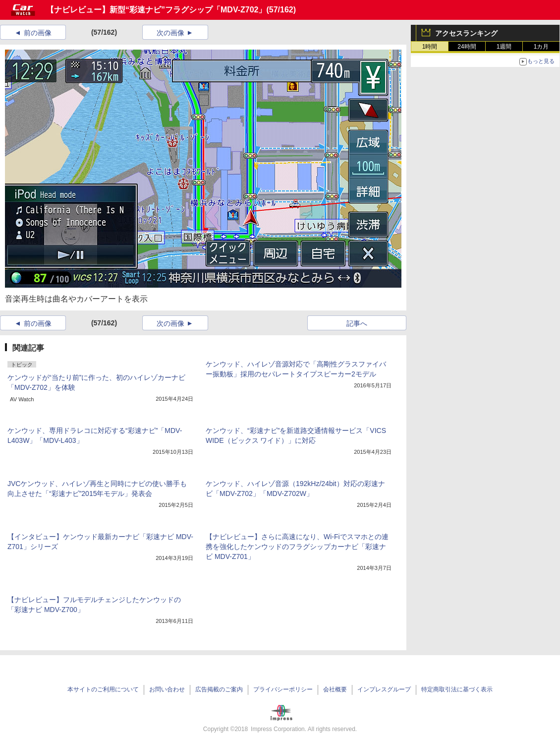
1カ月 (541, 47)
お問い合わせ (167, 689)
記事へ (357, 323)
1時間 (430, 47)
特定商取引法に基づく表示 (457, 689)
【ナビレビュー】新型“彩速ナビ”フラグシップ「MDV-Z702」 (156, 10)
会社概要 (335, 689)
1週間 (504, 47)
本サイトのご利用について (103, 689)
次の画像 (170, 33)
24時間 (467, 47)
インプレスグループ (384, 689)
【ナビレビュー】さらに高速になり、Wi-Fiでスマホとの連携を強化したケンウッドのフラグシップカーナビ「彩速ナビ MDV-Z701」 (297, 547)
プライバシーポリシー (283, 689)
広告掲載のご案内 (219, 689)
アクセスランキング (466, 33)
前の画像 (38, 33)
